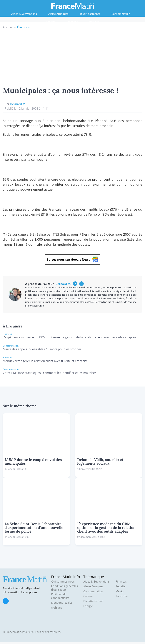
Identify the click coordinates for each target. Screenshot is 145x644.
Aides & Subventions (24, 14)
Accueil (8, 27)
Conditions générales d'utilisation (64, 588)
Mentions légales (62, 603)
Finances (72, 22)
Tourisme (122, 596)
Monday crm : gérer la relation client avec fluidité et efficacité (45, 361)
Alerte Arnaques (58, 14)
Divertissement (93, 601)
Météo (120, 591)
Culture (88, 596)
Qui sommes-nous (63, 582)
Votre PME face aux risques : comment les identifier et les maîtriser (49, 373)
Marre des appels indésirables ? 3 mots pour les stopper (42, 349)
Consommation (121, 14)
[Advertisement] (73, 57)
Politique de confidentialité (60, 596)
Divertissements (90, 14)
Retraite (94, 22)
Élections (23, 27)
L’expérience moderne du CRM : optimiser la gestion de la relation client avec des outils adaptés (69, 337)
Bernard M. (18, 104)
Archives (56, 608)
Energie (51, 22)
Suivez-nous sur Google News (73, 259)
